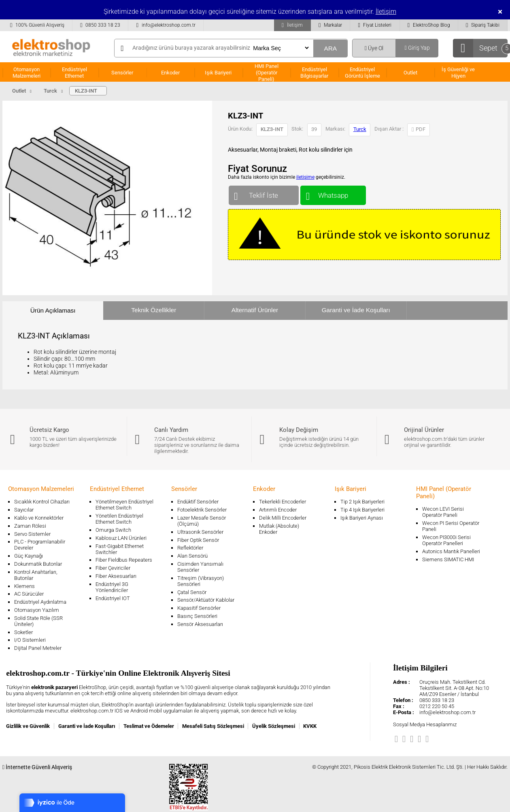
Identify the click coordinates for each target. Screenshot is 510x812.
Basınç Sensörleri (197, 616)
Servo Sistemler (32, 534)
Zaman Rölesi (30, 526)
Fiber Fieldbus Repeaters (124, 560)
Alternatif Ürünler (255, 310)
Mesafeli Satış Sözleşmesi (213, 726)
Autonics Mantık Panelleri (451, 551)
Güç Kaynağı (29, 556)
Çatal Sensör (192, 592)
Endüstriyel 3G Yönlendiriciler (112, 587)
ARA (330, 48)
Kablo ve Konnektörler (39, 518)
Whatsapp (333, 193)
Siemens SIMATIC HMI (448, 559)
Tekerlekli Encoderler (283, 502)
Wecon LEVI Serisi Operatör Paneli (443, 512)
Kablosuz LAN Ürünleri (121, 538)
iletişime (305, 177)
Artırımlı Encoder (278, 510)
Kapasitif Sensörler (199, 608)
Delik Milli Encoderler (283, 518)
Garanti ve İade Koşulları (356, 310)
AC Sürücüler (29, 594)
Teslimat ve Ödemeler (149, 726)
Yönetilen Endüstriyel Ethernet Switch (119, 519)
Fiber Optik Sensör (198, 540)
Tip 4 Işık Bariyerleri (362, 510)
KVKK (310, 726)
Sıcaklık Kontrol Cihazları (42, 502)
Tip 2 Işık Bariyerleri (362, 502)
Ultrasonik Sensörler (200, 532)
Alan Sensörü (192, 556)
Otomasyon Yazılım (37, 610)
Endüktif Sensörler (198, 502)
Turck (360, 129)
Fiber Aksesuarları (116, 576)
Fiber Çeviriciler (113, 568)
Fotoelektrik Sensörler (202, 510)
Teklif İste (264, 193)
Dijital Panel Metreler (38, 648)
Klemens (24, 586)
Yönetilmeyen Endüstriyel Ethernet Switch (124, 505)
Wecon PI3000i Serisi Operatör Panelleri (446, 540)
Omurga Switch (113, 530)
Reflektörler (190, 548)
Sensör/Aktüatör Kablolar (206, 600)
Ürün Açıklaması (53, 310)
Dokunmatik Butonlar (38, 564)
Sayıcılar (24, 510)
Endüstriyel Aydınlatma (40, 602)
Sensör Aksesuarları (200, 624)
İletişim (386, 12)
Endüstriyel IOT (113, 598)
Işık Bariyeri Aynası (362, 518)
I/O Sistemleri (30, 640)
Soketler (23, 632)
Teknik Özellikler (154, 310)
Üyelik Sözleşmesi (274, 726)
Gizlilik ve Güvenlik (28, 726)
